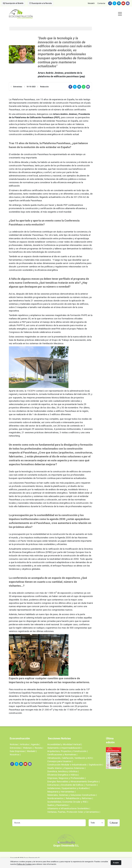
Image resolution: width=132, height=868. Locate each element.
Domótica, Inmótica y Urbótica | (63, 771)
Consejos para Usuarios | (60, 761)
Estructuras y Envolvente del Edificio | (66, 785)
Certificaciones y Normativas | (62, 755)
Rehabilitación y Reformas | (79, 798)
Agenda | (36, 744)
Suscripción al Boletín (13, 3)
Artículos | (25, 744)
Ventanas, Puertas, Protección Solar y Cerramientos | (74, 812)
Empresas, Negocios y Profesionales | (66, 778)
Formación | (92, 785)
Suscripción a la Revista (40, 3)
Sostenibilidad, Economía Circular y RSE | (68, 802)
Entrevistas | (16, 748)
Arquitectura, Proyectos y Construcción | (67, 751)
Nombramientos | (56, 798)
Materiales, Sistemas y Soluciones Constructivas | (72, 795)
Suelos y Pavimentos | (58, 805)
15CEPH (31, 391)
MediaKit (91, 3)
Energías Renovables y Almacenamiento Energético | (73, 782)
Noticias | (14, 744)
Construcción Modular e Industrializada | (67, 765)
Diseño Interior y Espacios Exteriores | (66, 768)
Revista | (39, 748)
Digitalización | (96, 765)
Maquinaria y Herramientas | (61, 792)
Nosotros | (15, 755)
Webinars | (28, 748)
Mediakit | (32, 751)
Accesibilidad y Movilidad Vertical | (65, 744)
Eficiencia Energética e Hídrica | (63, 775)
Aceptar (116, 863)
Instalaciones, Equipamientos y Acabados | (69, 788)
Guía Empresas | (18, 751)
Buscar (114, 823)
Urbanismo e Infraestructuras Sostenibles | (69, 808)
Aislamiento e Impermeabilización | (65, 748)
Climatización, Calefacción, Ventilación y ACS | (70, 758)
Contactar (101, 3)
